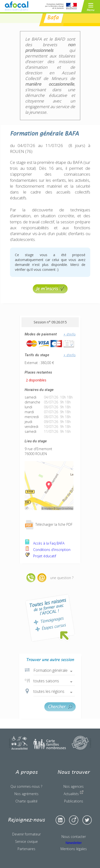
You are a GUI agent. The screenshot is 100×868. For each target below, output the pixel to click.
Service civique (26, 841)
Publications (74, 801)
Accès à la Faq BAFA (45, 543)
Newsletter (74, 843)
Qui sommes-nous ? (26, 786)
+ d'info (70, 334)
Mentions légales (74, 849)
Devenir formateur (26, 834)
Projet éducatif (40, 556)
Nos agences (74, 786)
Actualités (74, 793)
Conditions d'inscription (48, 550)
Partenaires (26, 849)
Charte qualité (26, 801)
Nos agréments (26, 794)
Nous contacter (74, 837)
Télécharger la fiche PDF (49, 524)
